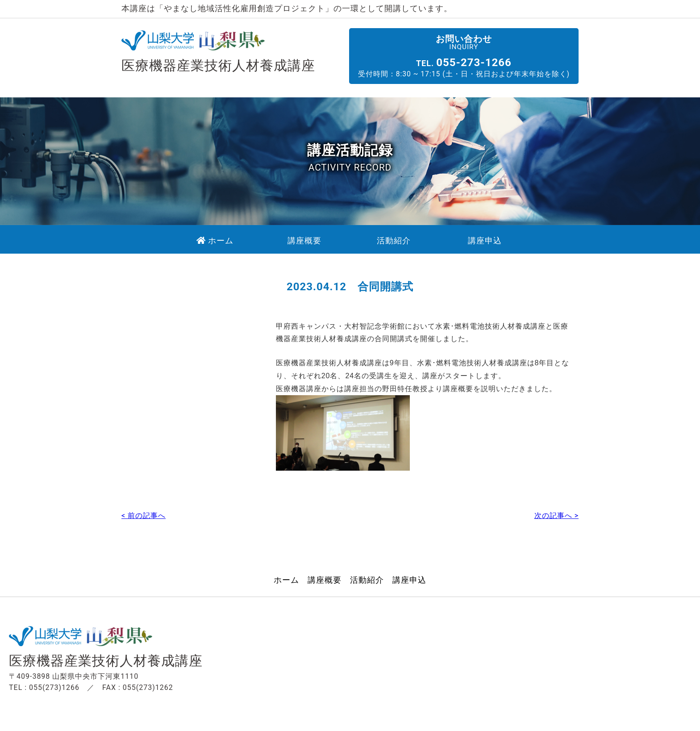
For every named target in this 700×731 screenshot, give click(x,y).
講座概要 (325, 575)
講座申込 (409, 575)
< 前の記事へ (144, 510)
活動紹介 (367, 575)
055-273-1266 (486, 62)
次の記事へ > (556, 510)
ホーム (286, 575)
